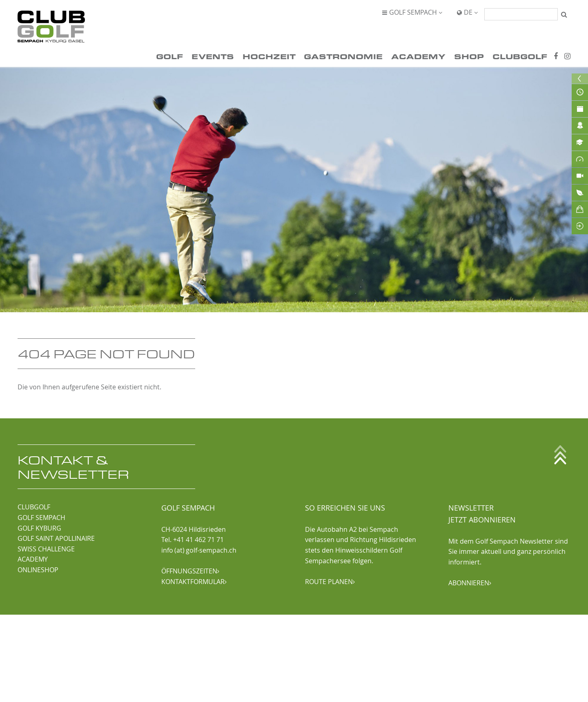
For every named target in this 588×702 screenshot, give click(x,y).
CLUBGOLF (34, 507)
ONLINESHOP (38, 570)
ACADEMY (33, 559)
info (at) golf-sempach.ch (199, 550)
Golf (169, 56)
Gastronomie (343, 56)
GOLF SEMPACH (41, 518)
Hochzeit (269, 56)
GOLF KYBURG (39, 528)
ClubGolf (520, 56)
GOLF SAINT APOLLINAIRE (56, 538)
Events (213, 56)
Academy (418, 56)
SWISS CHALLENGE (46, 549)
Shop (469, 56)
